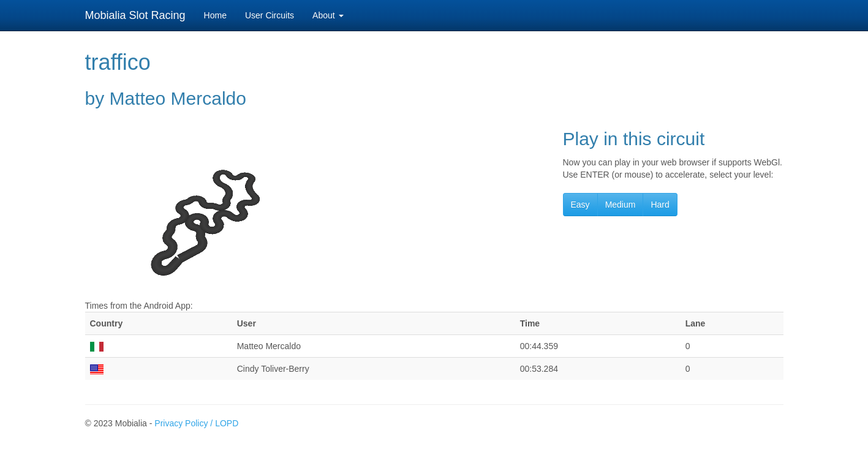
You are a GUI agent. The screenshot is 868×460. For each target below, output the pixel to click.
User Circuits (270, 15)
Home (215, 15)
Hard (660, 205)
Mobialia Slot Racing (135, 15)
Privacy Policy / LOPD (196, 423)
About (328, 15)
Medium (621, 205)
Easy (580, 205)
